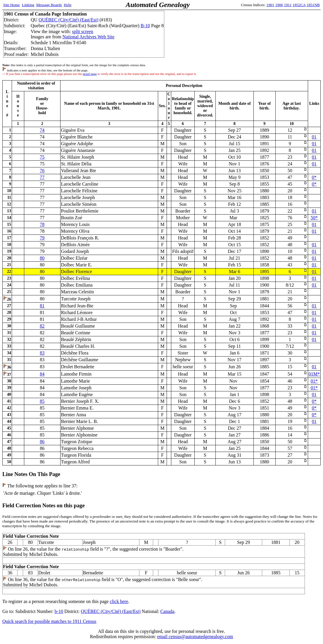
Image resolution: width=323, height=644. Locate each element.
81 (42, 306)
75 (42, 157)
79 (42, 238)
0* (314, 177)
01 (314, 137)
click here (119, 601)
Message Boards (49, 5)
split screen (82, 31)
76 (42, 171)
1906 (279, 5)
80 (42, 258)
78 (42, 224)
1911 (288, 5)
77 (42, 177)
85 (42, 401)
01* (314, 381)
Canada (167, 611)
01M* (314, 374)
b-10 (59, 611)
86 (42, 442)
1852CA (299, 5)
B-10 (145, 26)
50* (314, 218)
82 (42, 326)
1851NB (313, 5)
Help (68, 5)
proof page (90, 74)
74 (42, 130)
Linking (28, 5)
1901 (271, 5)
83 (42, 353)
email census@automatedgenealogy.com (195, 637)
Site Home (12, 5)
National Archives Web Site (89, 37)
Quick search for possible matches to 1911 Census (49, 621)
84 (42, 374)
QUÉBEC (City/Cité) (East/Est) (68, 20)
